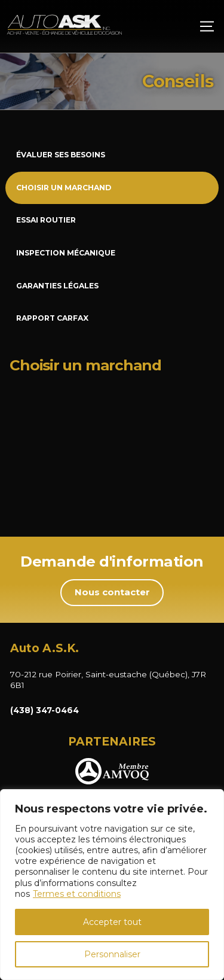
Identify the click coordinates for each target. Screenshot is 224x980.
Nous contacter (112, 592)
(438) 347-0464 (45, 710)
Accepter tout (112, 922)
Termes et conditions (77, 894)
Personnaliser (112, 954)
